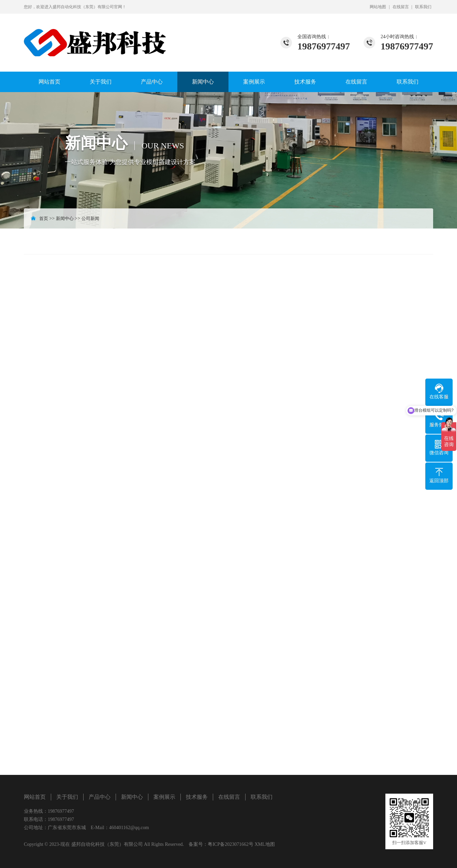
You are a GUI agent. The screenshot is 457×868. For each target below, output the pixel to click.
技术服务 (305, 82)
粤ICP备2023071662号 (231, 844)
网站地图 (378, 7)
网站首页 (49, 82)
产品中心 (152, 82)
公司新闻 (90, 218)
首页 (44, 218)
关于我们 (101, 82)
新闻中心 (203, 82)
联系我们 (423, 7)
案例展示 (254, 82)
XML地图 (264, 844)
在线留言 (401, 7)
